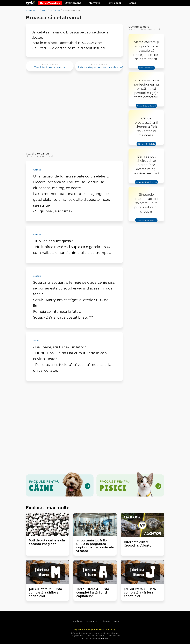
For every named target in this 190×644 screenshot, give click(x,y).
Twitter (116, 621)
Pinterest (105, 621)
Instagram (91, 621)
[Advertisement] (74, 113)
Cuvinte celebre (139, 27)
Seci (51, 10)
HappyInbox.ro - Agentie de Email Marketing (95, 629)
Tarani (36, 341)
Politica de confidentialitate (95, 638)
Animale (37, 170)
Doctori (44, 10)
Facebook (77, 621)
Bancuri (36, 10)
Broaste (57, 10)
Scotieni (37, 276)
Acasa (28, 10)
